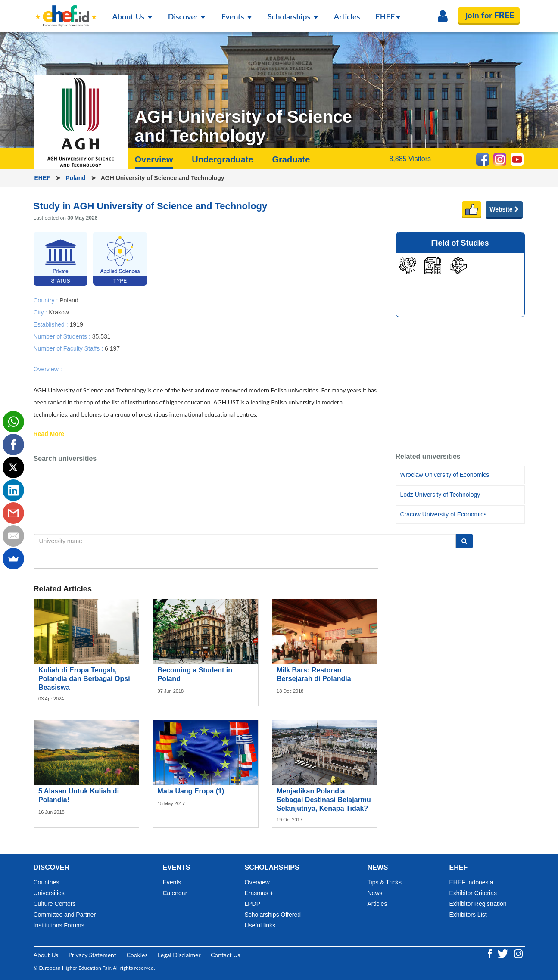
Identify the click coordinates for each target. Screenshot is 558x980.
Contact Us (225, 955)
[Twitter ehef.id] (504, 953)
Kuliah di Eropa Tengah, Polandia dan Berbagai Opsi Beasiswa (84, 679)
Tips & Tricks (385, 882)
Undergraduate (222, 159)
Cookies (137, 955)
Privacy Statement (92, 955)
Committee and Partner (65, 915)
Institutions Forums (59, 925)
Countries (47, 882)
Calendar (175, 893)
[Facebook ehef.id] (491, 953)
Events (237, 16)
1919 (76, 324)
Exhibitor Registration (478, 904)
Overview (154, 159)
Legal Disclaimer (179, 955)
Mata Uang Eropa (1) (191, 791)
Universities (49, 893)
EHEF (388, 16)
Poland (76, 178)
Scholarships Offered (273, 915)
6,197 (112, 348)
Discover (187, 16)
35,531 (101, 336)
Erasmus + (259, 893)
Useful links (260, 925)
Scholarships (293, 16)
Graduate (291, 159)
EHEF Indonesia (471, 882)
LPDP (253, 904)
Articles (347, 16)
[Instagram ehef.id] (518, 953)
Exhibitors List (468, 915)
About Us (132, 16)
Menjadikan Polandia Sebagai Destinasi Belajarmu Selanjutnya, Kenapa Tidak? (324, 800)
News (375, 893)
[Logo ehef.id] (66, 11)
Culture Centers (55, 904)
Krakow (59, 312)
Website (504, 209)
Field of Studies (460, 243)
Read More (49, 434)
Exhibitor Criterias (473, 893)
